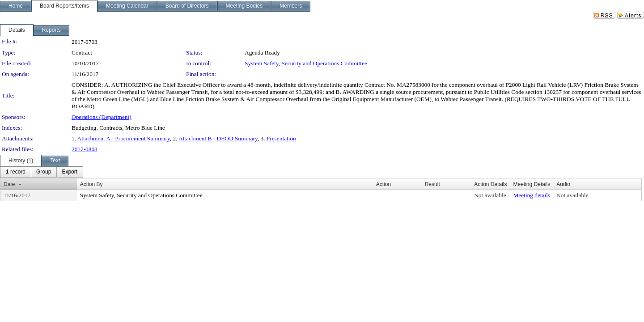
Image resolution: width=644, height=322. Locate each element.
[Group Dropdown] (44, 172)
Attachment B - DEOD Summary (218, 138)
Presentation (281, 138)
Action (383, 184)
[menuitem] (16, 172)
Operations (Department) (102, 117)
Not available (490, 195)
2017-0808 (85, 149)
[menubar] (42, 172)
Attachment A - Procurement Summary (124, 138)
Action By (91, 184)
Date (9, 184)
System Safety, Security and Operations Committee (306, 63)
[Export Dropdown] (70, 172)
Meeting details (532, 195)
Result (432, 184)
